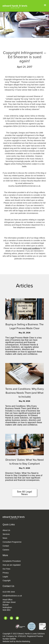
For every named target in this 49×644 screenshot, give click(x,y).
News (5, 538)
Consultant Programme (12, 542)
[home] (15, 6)
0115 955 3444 (9, 592)
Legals (5, 577)
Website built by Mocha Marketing (16, 641)
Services (6, 534)
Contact (6, 546)
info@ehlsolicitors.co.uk (12, 596)
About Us (6, 530)
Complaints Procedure (12, 561)
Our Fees (6, 569)
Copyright (7, 581)
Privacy (6, 573)
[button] (45, 5)
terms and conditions (31, 248)
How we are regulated (11, 565)
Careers (6, 550)
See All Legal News (24, 493)
